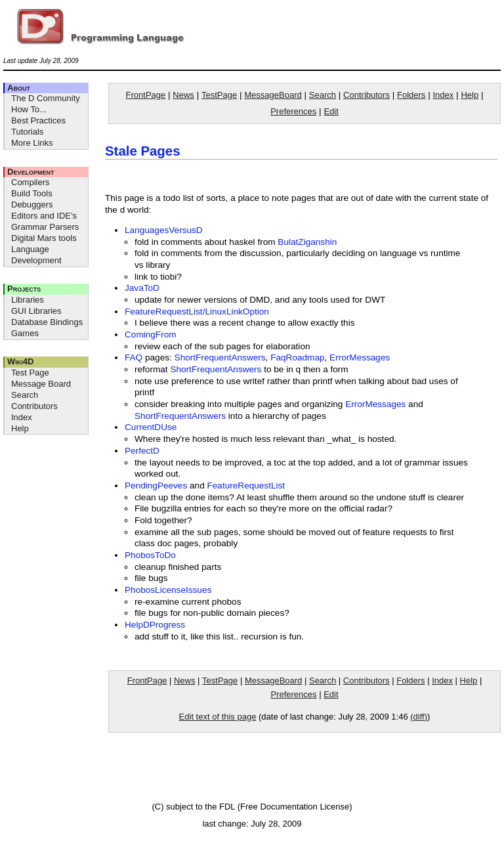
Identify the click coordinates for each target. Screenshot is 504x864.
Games (25, 333)
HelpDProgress (155, 625)
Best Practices (38, 120)
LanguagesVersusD (164, 230)
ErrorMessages (360, 357)
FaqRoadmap (297, 357)
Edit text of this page (218, 717)
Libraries (28, 300)
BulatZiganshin (307, 242)
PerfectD (142, 451)
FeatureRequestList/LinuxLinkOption (197, 312)
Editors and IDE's (44, 216)
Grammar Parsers (45, 227)
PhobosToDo (150, 555)
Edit (331, 111)
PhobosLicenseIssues (168, 590)
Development (31, 172)
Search (25, 395)
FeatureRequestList (246, 486)
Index (22, 417)
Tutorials (27, 132)
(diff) (419, 717)
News (183, 95)
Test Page (30, 373)
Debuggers (32, 205)
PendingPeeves (156, 486)
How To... (29, 109)
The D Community (46, 98)
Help (20, 428)
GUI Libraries (36, 311)
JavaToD (142, 288)
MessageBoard (273, 95)
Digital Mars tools (44, 238)
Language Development (36, 255)
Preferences (293, 111)
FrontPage (146, 95)
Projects (24, 289)
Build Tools (32, 193)
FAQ (134, 357)
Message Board (41, 384)
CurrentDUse (151, 427)
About (19, 88)
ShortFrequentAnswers (220, 357)
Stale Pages (142, 151)
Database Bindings (47, 322)
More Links (32, 143)
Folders (411, 95)
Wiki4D (20, 361)
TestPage (219, 95)
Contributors (34, 406)
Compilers (31, 182)
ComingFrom (151, 335)
